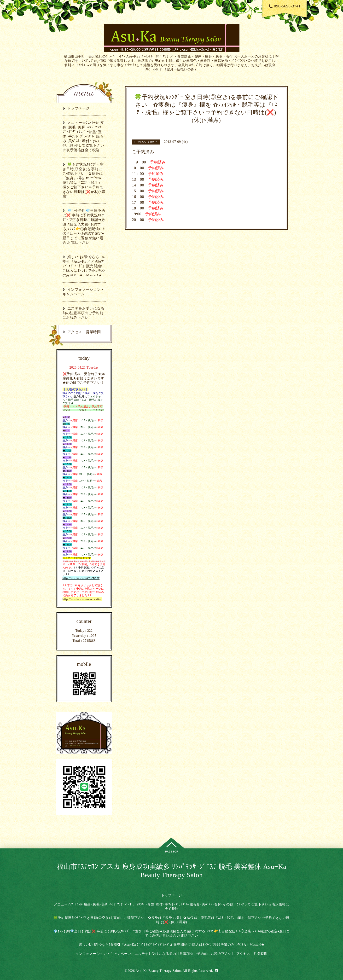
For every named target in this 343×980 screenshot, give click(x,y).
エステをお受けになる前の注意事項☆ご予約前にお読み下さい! (84, 313)
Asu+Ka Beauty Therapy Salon (158, 971)
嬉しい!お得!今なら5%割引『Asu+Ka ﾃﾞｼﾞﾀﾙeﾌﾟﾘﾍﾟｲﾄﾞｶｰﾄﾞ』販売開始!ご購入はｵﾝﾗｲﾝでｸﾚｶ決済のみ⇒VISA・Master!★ (84, 266)
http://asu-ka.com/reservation (82, 599)
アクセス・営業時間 (84, 332)
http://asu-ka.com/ (75, 578)
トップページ (78, 108)
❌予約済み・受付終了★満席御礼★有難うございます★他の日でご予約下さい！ (84, 378)
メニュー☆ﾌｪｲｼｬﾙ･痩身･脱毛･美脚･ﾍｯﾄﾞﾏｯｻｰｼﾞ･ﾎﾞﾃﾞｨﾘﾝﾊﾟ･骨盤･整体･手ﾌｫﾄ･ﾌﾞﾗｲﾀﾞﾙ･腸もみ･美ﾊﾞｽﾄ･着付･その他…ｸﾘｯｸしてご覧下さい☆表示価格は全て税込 (83, 136)
